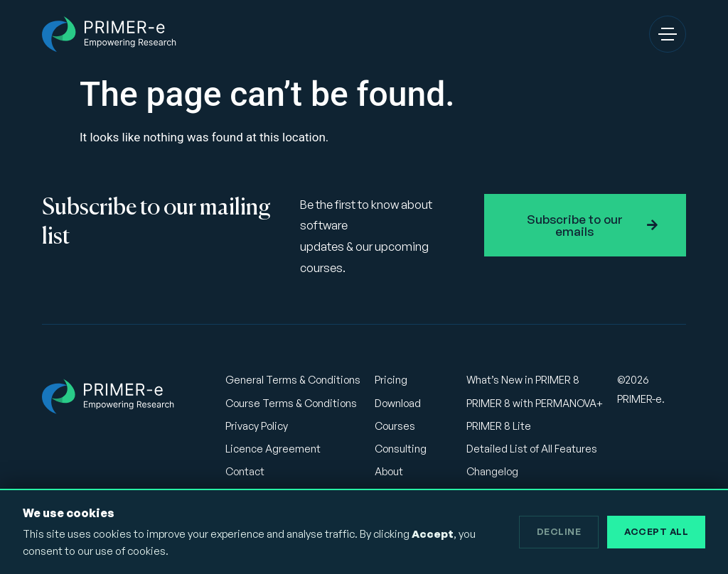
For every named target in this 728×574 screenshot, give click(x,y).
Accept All (656, 531)
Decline (559, 531)
